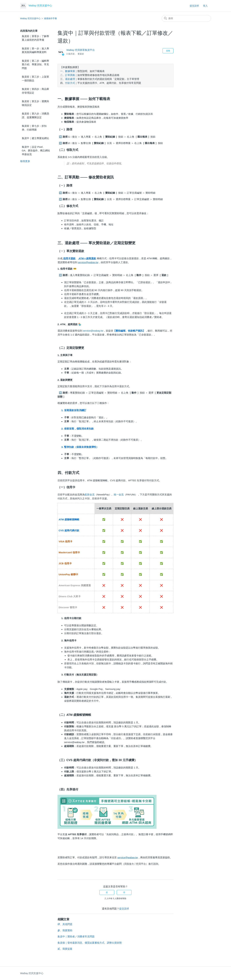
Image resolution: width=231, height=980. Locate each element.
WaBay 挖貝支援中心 (30, 18)
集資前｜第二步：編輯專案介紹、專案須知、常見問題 (35, 64)
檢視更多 (25, 161)
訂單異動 (70, 75)
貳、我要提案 (65, 949)
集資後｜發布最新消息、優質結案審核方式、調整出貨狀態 (90, 943)
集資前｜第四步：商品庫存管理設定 (35, 91)
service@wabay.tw (93, 331)
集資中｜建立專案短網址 (35, 138)
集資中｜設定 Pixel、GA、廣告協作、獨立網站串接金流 (36, 151)
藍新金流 (90, 495)
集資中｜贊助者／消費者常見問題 (76, 936)
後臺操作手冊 (50, 18)
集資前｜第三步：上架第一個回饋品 (35, 79)
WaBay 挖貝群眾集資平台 (81, 50)
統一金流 (119, 495)
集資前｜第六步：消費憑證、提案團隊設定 (35, 115)
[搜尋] (186, 18)
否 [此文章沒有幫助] (124, 892)
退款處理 (70, 79)
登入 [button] (205, 6)
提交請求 (194, 6)
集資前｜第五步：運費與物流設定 (35, 103)
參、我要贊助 (65, 930)
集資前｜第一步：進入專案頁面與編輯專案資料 (35, 50)
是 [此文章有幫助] (107, 892)
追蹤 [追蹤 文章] (168, 51)
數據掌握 (70, 71)
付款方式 (70, 83)
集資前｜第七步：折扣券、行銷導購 (34, 128)
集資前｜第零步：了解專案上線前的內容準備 (35, 38)
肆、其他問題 (65, 924)
